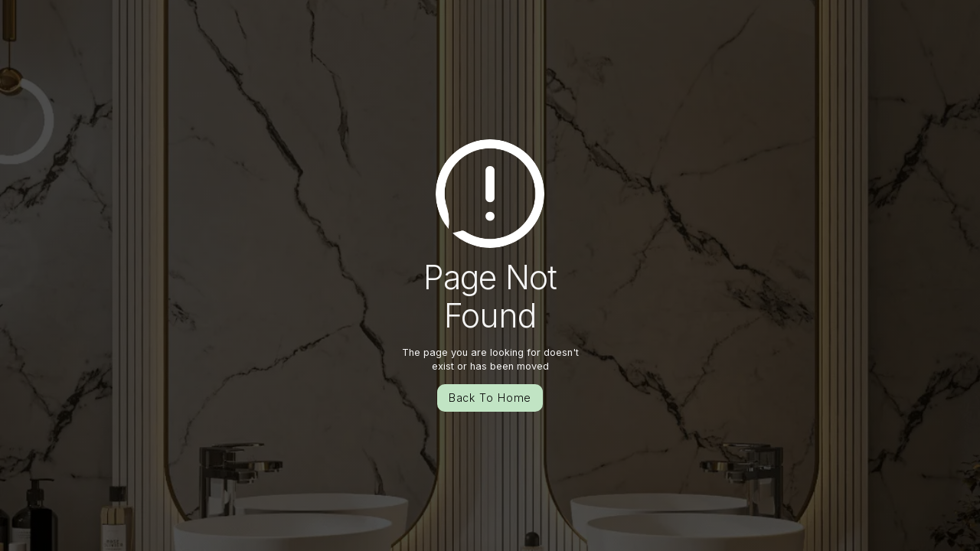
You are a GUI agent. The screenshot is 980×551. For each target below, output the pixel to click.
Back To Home (490, 398)
